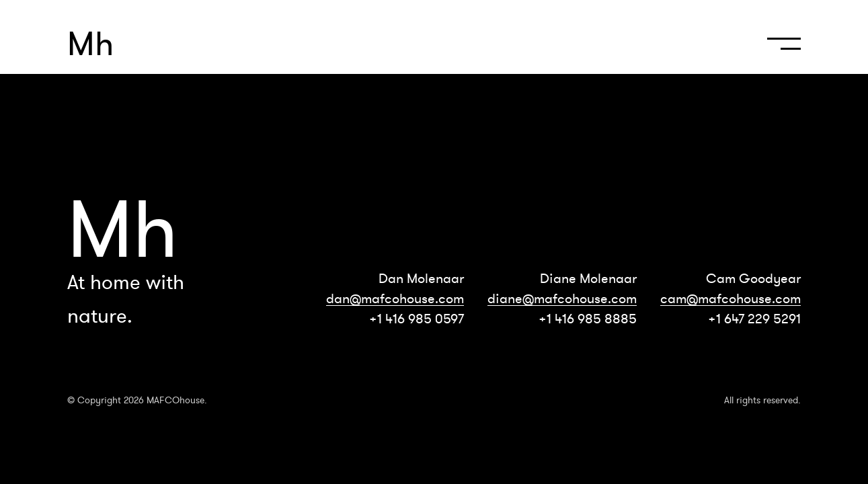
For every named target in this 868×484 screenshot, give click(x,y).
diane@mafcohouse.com (562, 298)
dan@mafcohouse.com (395, 298)
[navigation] (781, 49)
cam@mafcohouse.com (731, 298)
